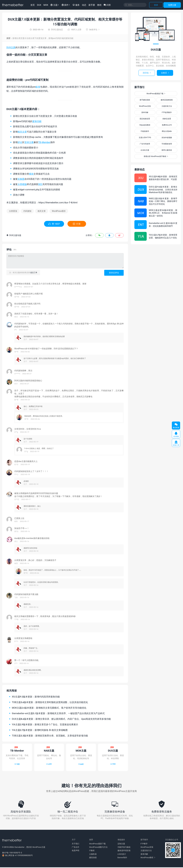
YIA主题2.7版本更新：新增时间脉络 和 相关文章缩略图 (40, 730)
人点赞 (75, 29)
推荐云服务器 (167, 150)
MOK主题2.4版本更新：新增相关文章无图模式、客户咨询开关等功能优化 (49, 708)
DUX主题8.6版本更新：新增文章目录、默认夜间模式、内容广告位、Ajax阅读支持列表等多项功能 (61, 719)
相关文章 (22, 132)
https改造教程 (145, 125)
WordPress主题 (39, 848)
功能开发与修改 (124, 848)
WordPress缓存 (59, 211)
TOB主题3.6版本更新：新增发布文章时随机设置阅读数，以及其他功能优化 (50, 702)
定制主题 (121, 844)
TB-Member (44, 142)
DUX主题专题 (14, 235)
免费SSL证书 (167, 125)
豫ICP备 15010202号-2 (12, 853)
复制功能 (37, 121)
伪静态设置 (167, 119)
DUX (39, 5)
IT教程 (92, 851)
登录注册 (29, 142)
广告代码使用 (145, 144)
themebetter (20, 848)
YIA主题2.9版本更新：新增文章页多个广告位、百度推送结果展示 (45, 724)
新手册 (92, 5)
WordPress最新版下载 (156, 94)
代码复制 (27, 211)
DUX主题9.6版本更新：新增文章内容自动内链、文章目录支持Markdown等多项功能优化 (163, 189)
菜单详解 (145, 112)
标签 (38, 87)
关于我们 (75, 844)
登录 (156, 5)
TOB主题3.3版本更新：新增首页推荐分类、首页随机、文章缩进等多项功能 (50, 736)
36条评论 (93, 29)
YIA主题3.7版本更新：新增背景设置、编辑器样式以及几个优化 (163, 236)
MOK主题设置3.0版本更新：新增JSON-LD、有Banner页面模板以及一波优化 (163, 213)
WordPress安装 (145, 106)
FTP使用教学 (167, 112)
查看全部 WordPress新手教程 (156, 156)
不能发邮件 (145, 131)
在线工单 (176, 443)
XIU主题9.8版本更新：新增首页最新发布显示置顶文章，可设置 (163, 178)
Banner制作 (122, 858)
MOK (46, 5)
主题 (54, 5)
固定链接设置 (145, 119)
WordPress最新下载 (97, 844)
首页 (33, 5)
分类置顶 (13, 211)
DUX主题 (11, 47)
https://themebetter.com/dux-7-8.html (58, 202)
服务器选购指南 (167, 100)
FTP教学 (144, 844)
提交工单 (34, 272)
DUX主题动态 (55, 29)
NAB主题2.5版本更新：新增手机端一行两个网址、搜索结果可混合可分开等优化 (163, 201)
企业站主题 (145, 150)
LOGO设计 (122, 855)
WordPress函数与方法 (98, 848)
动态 (84, 5)
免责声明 (75, 851)
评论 (20, 142)
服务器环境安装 (124, 851)
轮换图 (21, 179)
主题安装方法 (167, 106)
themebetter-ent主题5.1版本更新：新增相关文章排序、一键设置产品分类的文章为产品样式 (58, 713)
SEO (40, 184)
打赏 (77, 224)
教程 (99, 5)
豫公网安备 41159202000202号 (17, 856)
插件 (65, 5)
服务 (76, 5)
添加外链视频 (167, 137)
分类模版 (22, 184)
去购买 (165, 73)
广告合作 (75, 848)
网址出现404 (167, 131)
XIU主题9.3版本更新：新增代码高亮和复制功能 (36, 697)
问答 (107, 5)
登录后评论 (114, 273)
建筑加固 (93, 858)
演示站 (147, 73)
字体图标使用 (167, 144)
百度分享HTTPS (145, 137)
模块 (31, 174)
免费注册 (172, 5)
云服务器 (93, 855)
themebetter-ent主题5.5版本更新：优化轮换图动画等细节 (163, 225)
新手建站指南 (145, 100)
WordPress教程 (148, 858)
